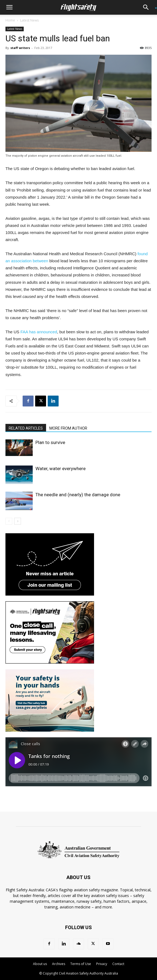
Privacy (102, 964)
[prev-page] (9, 521)
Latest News (29, 20)
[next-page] (18, 521)
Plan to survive (50, 442)
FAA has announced (39, 332)
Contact (118, 964)
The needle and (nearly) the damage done (78, 495)
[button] (9, 7)
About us (40, 964)
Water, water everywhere (61, 469)
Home (10, 20)
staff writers (20, 48)
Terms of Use (81, 964)
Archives (59, 964)
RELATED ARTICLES (26, 428)
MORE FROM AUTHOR (68, 428)
